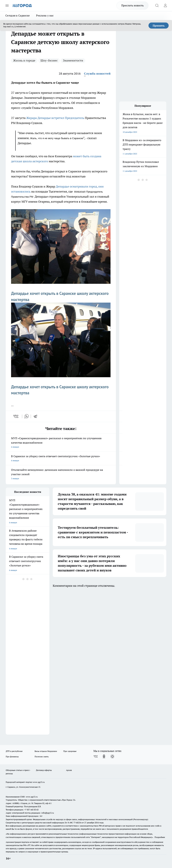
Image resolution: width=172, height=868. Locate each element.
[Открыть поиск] (157, 6)
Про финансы (12, 757)
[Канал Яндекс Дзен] (112, 756)
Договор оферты (44, 770)
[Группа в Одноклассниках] (104, 756)
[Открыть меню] (7, 6)
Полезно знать (42, 757)
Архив (69, 770)
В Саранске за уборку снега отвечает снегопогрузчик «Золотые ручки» (61, 459)
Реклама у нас (45, 16)
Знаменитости (73, 60)
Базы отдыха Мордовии (46, 751)
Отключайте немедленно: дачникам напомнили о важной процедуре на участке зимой (61, 474)
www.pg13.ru (39, 782)
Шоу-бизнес (49, 60)
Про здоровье (70, 751)
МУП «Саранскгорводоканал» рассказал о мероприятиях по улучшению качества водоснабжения (61, 443)
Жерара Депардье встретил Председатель (56, 118)
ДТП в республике (14, 751)
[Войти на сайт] (165, 6)
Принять (159, 26)
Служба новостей (97, 74)
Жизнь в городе (24, 60)
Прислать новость (132, 5)
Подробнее (160, 837)
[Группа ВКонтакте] (96, 756)
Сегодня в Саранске (18, 16)
